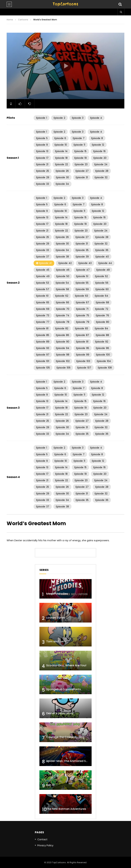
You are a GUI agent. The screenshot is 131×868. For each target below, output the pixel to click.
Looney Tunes (56, 618)
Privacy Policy (45, 845)
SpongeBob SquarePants (64, 689)
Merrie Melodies (57, 594)
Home (10, 20)
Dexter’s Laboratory (60, 713)
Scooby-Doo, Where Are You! (66, 665)
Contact (42, 839)
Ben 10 (50, 785)
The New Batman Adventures (66, 809)
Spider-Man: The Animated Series (69, 761)
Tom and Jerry (56, 641)
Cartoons (23, 20)
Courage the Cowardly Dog (65, 737)
